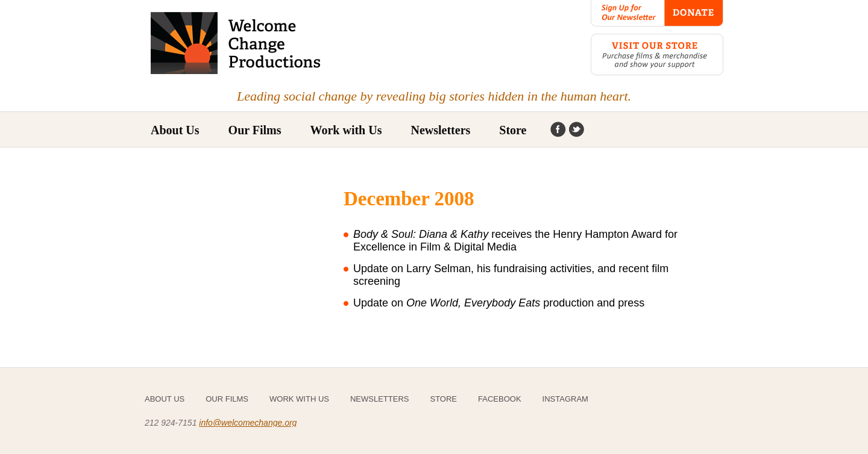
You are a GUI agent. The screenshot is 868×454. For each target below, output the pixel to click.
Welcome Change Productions (237, 43)
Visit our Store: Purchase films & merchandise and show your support (657, 54)
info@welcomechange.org (248, 423)
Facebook (558, 130)
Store (513, 130)
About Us (175, 130)
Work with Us (346, 130)
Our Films (227, 399)
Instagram (576, 130)
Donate (694, 13)
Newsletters (440, 130)
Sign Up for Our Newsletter (627, 13)
